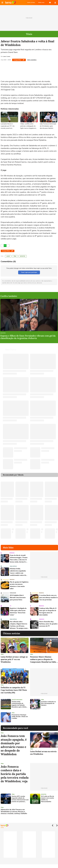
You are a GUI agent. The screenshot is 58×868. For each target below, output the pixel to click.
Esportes (23, 256)
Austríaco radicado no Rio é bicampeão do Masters (48, 703)
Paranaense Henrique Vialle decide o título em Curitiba (20, 717)
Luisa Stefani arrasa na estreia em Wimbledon (43, 753)
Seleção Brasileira (17, 700)
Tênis (15, 256)
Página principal (11, 3)
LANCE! (8, 256)
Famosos (12, 553)
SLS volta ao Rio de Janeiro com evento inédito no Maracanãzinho (48, 799)
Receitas (12, 580)
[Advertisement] (44, 717)
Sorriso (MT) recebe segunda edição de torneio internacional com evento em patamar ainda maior (20, 799)
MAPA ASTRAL (31, 3)
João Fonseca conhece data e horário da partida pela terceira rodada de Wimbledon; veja (15, 774)
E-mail (50, 3)
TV (11, 606)
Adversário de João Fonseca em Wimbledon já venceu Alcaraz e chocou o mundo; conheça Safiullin (14, 812)
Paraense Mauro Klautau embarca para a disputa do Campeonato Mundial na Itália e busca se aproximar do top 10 (44, 659)
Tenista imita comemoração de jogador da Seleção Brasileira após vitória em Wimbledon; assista (20, 704)
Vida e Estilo (13, 566)
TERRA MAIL (41, 3)
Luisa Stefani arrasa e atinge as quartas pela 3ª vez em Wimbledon (14, 659)
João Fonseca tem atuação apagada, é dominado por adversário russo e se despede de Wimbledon (14, 745)
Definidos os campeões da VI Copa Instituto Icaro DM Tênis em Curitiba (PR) (14, 690)
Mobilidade (13, 593)
